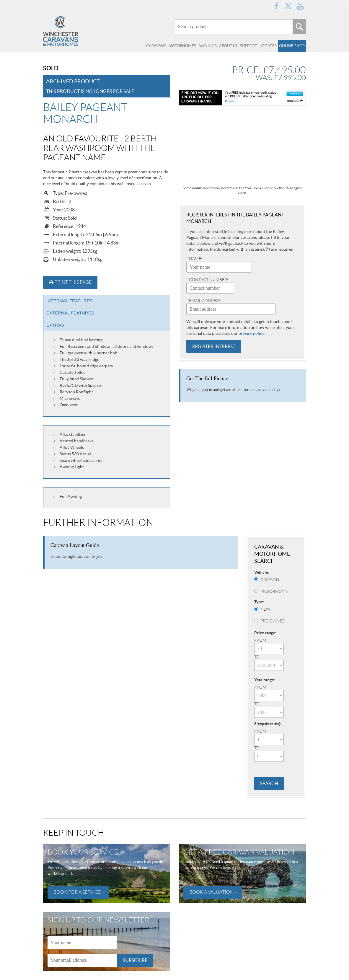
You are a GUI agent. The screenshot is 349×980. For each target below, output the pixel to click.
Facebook (276, 6)
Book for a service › (78, 892)
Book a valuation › (213, 892)
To (257, 657)
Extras (55, 325)
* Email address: (204, 301)
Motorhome (274, 591)
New (265, 609)
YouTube (300, 6)
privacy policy (251, 333)
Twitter (288, 6)
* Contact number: (207, 280)
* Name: (194, 259)
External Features (70, 313)
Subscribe (135, 960)
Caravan (270, 580)
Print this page (70, 282)
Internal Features (70, 301)
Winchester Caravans (73, 31)
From (260, 640)
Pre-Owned (273, 621)
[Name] (82, 943)
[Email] (82, 960)
